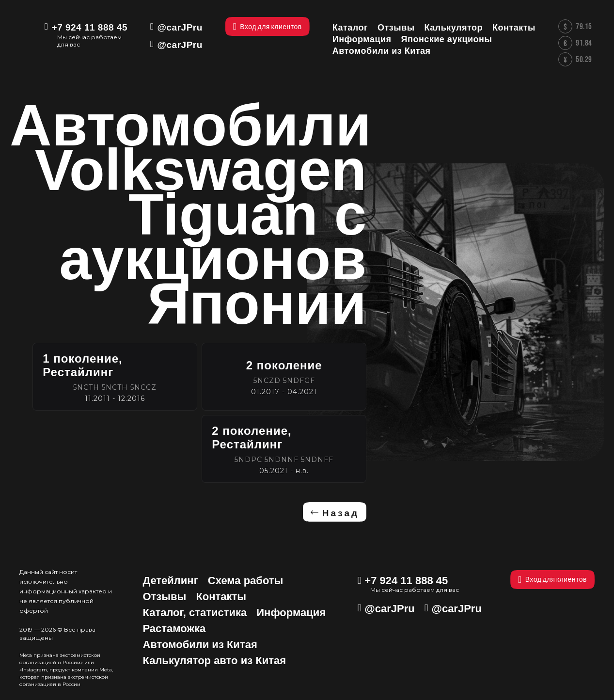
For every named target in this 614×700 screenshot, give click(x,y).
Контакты (221, 597)
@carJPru (180, 27)
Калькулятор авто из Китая (214, 660)
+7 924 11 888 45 (90, 27)
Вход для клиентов (552, 580)
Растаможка (174, 628)
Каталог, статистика (195, 612)
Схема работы (246, 581)
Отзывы (164, 597)
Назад (341, 513)
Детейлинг (170, 581)
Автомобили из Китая (200, 644)
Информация (291, 612)
